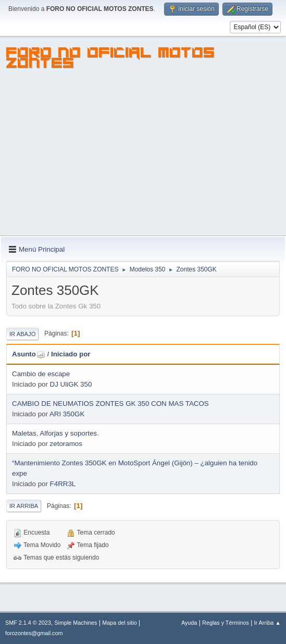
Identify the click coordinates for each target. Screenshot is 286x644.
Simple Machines (76, 623)
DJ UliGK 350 (71, 384)
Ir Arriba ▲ (268, 623)
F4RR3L (63, 484)
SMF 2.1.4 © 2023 (28, 623)
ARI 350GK (67, 414)
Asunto (29, 354)
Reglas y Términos (226, 623)
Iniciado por (71, 354)
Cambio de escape (41, 374)
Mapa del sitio (120, 623)
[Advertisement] (143, 157)
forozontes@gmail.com (34, 633)
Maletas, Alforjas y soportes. (55, 433)
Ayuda (189, 623)
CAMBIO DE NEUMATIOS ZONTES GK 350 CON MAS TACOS (110, 404)
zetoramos (66, 444)
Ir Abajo (22, 334)
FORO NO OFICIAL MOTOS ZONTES (111, 59)
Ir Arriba (24, 506)
